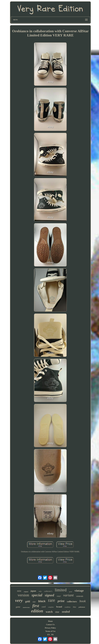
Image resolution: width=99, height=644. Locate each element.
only (40, 591)
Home (50, 621)
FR (52, 635)
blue (75, 607)
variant (68, 595)
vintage (79, 591)
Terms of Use (50, 631)
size (34, 602)
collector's (48, 591)
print (61, 601)
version (23, 595)
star (57, 612)
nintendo (80, 596)
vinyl (59, 596)
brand (59, 607)
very (19, 600)
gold (28, 601)
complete (51, 607)
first (36, 606)
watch (49, 612)
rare (52, 600)
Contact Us (50, 625)
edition (37, 611)
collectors (72, 601)
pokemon (82, 607)
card (44, 607)
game (18, 607)
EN (49, 635)
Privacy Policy (50, 628)
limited (61, 590)
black (42, 601)
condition (67, 607)
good (71, 592)
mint (19, 591)
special (37, 595)
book (83, 601)
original (26, 592)
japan (33, 591)
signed (49, 595)
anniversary (26, 607)
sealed (66, 612)
